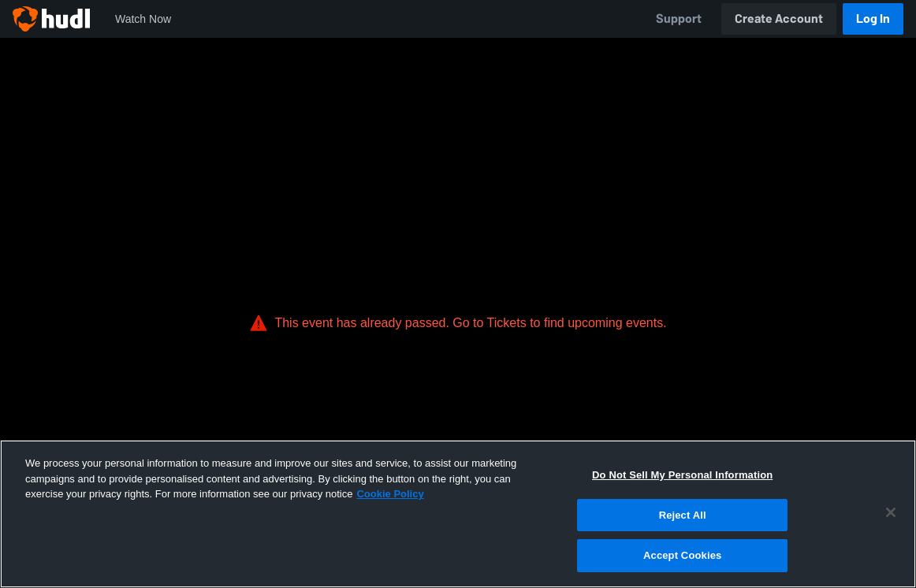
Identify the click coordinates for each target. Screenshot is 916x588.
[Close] (891, 512)
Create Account (779, 19)
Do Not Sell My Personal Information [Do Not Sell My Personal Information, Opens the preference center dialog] (682, 475)
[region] (458, 514)
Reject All (683, 515)
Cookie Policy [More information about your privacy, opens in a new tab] (390, 494)
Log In (873, 19)
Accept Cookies (682, 555)
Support (679, 19)
